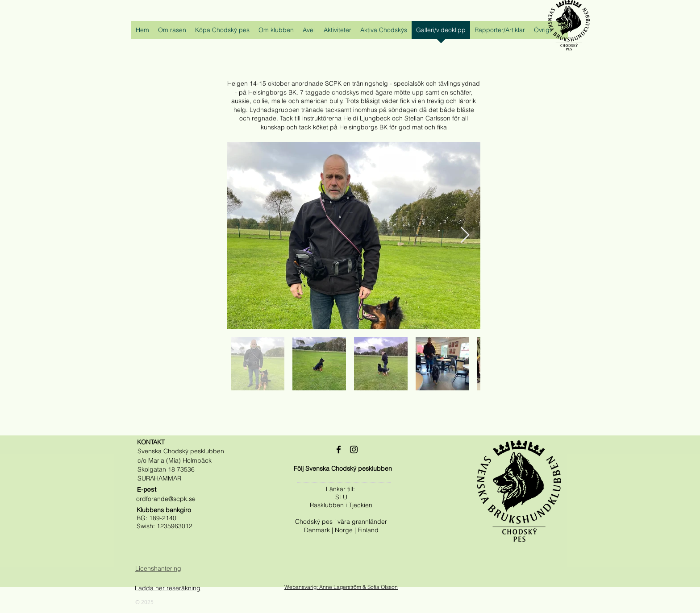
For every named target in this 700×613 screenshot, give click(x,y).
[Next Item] (465, 235)
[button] (172, 33)
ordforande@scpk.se (166, 499)
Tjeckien (360, 505)
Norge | (346, 530)
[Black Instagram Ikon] (354, 449)
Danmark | (319, 530)
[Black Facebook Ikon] (339, 449)
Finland (368, 530)
